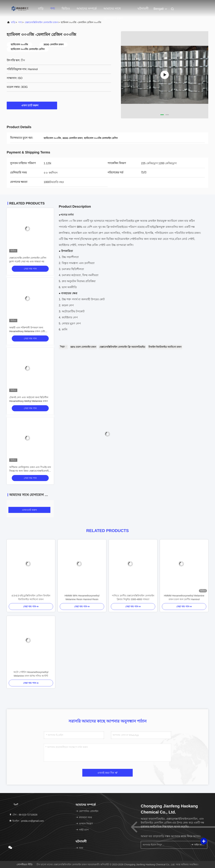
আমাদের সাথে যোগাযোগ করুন (113, 10)
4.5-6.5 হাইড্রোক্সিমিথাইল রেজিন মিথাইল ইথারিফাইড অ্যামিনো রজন (31, 597)
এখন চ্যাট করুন (32, 105)
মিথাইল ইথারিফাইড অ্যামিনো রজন (165, 347)
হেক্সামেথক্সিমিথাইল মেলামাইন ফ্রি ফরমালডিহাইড (122, 347)
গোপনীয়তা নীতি (25, 864)
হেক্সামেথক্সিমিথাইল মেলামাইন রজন (41, 22)
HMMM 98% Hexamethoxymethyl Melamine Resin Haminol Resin (82, 597)
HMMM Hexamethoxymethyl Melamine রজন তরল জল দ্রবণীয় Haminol (184, 597)
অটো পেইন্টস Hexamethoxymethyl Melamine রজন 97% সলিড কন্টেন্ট (31, 674)
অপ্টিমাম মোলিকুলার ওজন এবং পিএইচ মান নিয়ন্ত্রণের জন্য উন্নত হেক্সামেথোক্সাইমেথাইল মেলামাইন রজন (30, 471)
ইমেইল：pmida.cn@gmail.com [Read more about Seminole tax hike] (26, 821)
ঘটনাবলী (143, 9)
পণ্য (53, 9)
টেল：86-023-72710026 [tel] (23, 815)
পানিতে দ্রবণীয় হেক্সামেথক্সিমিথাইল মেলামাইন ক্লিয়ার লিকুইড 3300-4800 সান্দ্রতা (133, 597)
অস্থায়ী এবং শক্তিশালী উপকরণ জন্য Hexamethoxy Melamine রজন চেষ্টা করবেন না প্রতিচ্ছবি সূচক (27, 331)
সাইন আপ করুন (198, 845)
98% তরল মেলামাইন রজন (83, 347)
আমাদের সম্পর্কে (87, 9)
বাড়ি (41, 9)
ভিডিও (66, 9)
